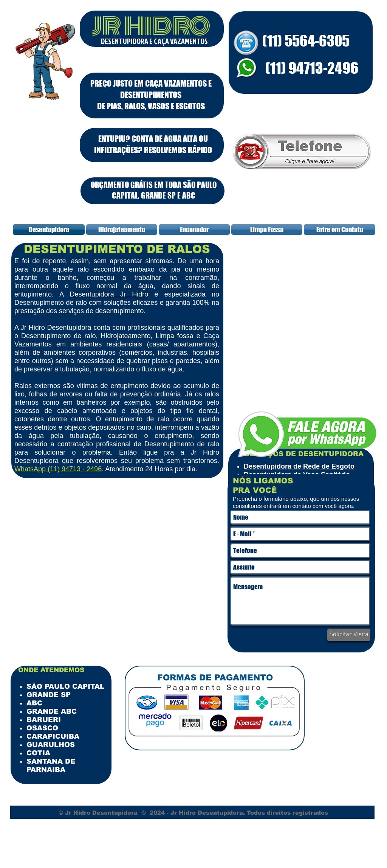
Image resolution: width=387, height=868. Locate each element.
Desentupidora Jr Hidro (109, 294)
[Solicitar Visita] (349, 635)
